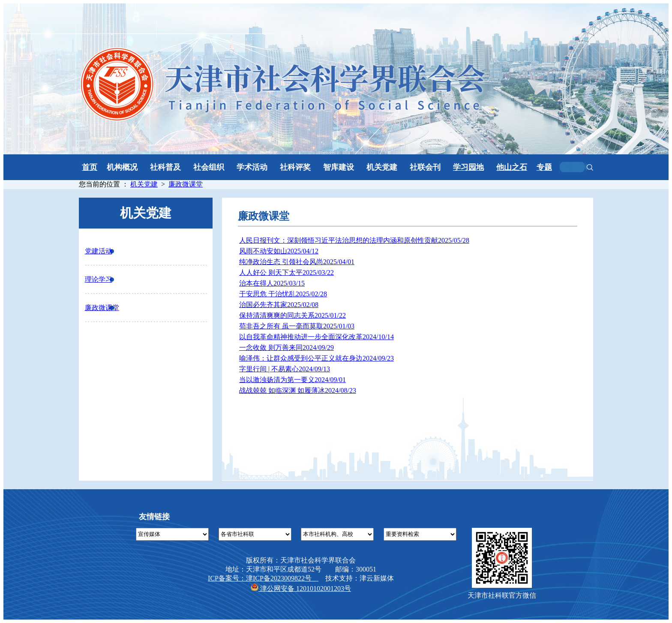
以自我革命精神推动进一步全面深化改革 (316, 337)
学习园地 (468, 167)
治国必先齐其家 (279, 305)
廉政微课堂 (186, 184)
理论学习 (99, 279)
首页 (90, 167)
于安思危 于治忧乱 (283, 294)
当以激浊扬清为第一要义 (292, 380)
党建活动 (99, 251)
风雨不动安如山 (279, 251)
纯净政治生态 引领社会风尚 (297, 262)
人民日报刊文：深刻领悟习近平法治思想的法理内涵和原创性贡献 (354, 240)
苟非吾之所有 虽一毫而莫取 (297, 326)
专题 (544, 167)
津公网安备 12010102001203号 (301, 588)
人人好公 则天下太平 (286, 272)
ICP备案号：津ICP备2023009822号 (263, 578)
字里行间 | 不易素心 (285, 369)
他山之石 (512, 167)
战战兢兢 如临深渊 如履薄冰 (298, 390)
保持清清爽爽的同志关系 (292, 315)
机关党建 (144, 184)
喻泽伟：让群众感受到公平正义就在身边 (316, 358)
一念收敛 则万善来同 (286, 348)
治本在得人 (272, 283)
